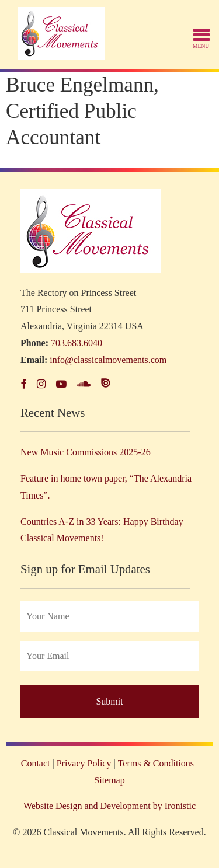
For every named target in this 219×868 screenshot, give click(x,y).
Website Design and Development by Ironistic (109, 806)
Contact (36, 763)
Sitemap (109, 780)
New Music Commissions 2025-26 (86, 452)
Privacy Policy (84, 763)
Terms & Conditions (156, 763)
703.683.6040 (77, 343)
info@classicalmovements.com (108, 360)
